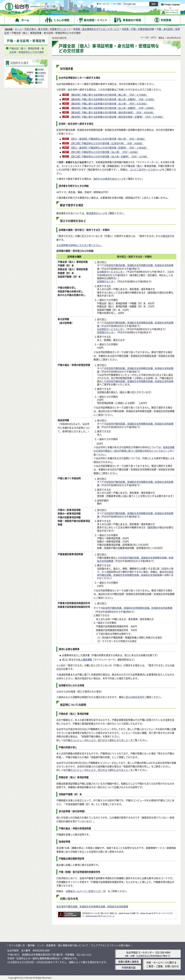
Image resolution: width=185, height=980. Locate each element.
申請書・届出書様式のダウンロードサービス (96, 29)
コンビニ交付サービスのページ (146, 169)
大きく (139, 8)
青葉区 (41, 70)
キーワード (103, 13)
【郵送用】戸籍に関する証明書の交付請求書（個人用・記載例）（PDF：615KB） (113, 99)
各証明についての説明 (73, 705)
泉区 (40, 83)
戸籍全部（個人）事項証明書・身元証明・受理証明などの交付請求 (27, 50)
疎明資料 (153, 292)
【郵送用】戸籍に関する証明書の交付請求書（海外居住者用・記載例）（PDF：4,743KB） (117, 117)
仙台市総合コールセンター (140, 952)
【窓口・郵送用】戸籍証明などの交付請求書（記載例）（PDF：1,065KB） (109, 148)
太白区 (41, 79)
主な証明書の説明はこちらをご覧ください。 (79, 245)
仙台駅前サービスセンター (111, 272)
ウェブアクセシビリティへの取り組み (111, 945)
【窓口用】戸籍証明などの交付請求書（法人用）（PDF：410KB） (105, 152)
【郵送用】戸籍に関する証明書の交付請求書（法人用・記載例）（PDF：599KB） (113, 108)
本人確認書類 (85, 659)
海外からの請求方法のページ (108, 179)
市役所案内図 (129, 967)
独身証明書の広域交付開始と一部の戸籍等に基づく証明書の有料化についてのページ (134, 449)
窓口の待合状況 (134, 697)
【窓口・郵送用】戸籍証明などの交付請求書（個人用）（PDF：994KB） (108, 139)
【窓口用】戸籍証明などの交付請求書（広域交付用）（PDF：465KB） (107, 143)
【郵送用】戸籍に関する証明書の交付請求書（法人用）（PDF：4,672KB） (109, 104)
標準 (144, 4)
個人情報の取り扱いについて (73, 945)
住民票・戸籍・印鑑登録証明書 (138, 29)
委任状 (166, 236)
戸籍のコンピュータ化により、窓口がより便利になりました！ (98, 740)
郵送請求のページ (96, 213)
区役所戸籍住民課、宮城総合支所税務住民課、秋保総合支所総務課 (135, 267)
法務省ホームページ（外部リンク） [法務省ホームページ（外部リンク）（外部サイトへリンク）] (84, 891)
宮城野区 (42, 73)
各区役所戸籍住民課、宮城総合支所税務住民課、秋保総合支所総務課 (92, 906)
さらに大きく (151, 8)
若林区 (41, 76)
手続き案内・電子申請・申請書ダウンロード (47, 29)
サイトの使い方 (17, 945)
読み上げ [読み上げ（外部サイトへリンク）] (119, 4)
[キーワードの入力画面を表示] (98, 12)
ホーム (18, 29)
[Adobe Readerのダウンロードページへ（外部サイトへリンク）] (69, 913)
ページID (116, 13)
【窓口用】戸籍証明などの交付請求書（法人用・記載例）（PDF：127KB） (109, 156)
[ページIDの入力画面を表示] (111, 12)
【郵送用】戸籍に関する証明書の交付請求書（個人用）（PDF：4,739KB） (109, 95)
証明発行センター (106, 281)
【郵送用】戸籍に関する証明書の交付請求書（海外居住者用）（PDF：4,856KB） (113, 112)
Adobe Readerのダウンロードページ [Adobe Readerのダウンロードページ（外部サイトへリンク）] (100, 916)
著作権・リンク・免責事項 (42, 945)
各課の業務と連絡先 (129, 961)
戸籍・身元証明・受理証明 (26, 41)
